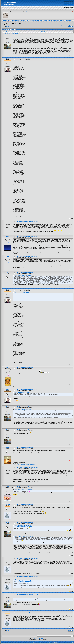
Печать (71, 27)
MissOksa (8, 504)
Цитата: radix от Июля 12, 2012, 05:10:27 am (23, 293)
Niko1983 (8, 59)
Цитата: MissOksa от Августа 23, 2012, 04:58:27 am (24, 536)
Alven (8, 467)
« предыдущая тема (62, 25)
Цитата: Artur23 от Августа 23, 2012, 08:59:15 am (24, 579)
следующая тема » (69, 25)
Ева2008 (8, 221)
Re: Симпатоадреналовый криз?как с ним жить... (28, 59)
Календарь (37, 9)
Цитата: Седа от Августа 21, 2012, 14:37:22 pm (23, 525)
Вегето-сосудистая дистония (54, 20)
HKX (8, 272)
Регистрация (45, 9)
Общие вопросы (63, 20)
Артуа (8, 35)
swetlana (8, 447)
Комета (8, 236)
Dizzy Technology (42, 639)
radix (8, 256)
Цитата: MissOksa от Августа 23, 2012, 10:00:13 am (24, 597)
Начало (29, 9)
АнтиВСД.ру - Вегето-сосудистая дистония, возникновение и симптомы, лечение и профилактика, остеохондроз (25, 20)
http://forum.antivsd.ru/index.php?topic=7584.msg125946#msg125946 (25, 464)
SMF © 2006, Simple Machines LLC (16, 642)
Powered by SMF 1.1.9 (5, 642)
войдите (27, 12)
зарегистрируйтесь (34, 12)
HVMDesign (36, 639)
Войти (41, 9)
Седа (8, 487)
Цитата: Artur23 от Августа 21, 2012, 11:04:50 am (24, 490)
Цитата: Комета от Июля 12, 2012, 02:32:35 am (23, 275)
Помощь (33, 9)
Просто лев (8, 367)
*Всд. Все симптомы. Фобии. (12, 21)
